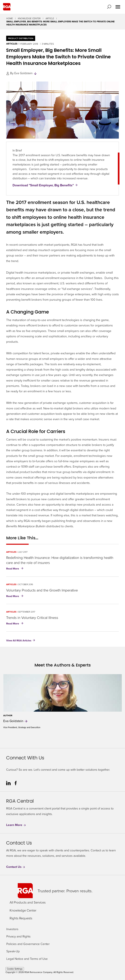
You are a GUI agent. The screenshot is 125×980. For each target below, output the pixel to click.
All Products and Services (28, 902)
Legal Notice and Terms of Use (27, 959)
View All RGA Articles (19, 640)
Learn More (16, 825)
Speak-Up (13, 951)
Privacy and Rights (18, 936)
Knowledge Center (29, 18)
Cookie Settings (15, 969)
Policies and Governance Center (28, 944)
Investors (12, 929)
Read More (15, 569)
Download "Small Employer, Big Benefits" (43, 185)
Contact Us (16, 867)
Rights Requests (21, 918)
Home (10, 18)
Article (50, 18)
